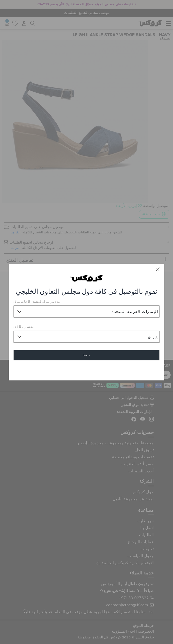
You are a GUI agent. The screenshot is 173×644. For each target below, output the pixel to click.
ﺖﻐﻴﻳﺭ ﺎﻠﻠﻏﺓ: (24, 327)
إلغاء (87, 369)
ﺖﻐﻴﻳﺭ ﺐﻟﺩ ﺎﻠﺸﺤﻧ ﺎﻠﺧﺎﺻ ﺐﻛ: (37, 302)
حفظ (87, 355)
